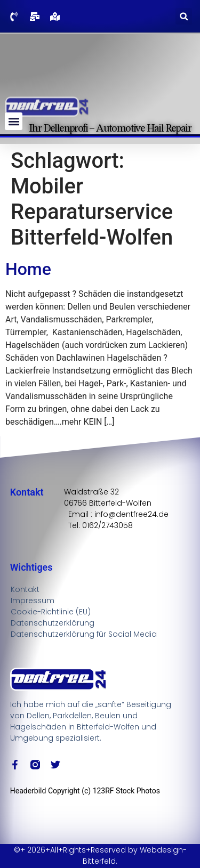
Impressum (33, 601)
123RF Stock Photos (126, 791)
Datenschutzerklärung (53, 623)
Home (28, 269)
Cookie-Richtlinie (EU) (51, 612)
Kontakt (25, 589)
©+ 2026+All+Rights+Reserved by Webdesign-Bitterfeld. (100, 855)
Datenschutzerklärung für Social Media (84, 634)
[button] (184, 16)
